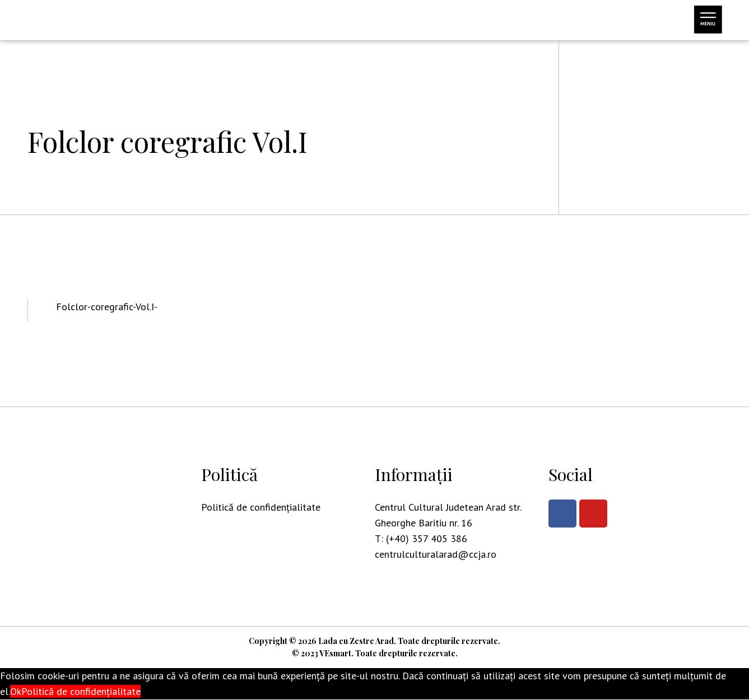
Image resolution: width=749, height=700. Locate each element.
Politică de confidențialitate (261, 507)
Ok (16, 692)
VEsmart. (336, 654)
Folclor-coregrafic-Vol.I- (107, 307)
